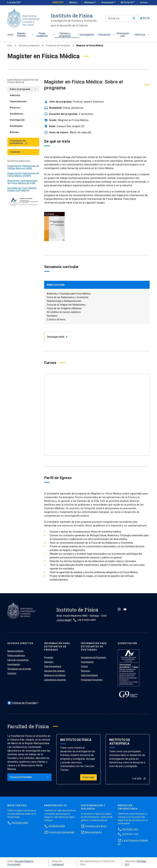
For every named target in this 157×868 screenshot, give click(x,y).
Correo (145, 3)
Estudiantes (23, 126)
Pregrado (49, 657)
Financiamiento (23, 101)
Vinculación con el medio (19, 669)
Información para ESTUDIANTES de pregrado (57, 647)
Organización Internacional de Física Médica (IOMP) (23, 175)
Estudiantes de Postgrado (93, 657)
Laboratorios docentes (55, 680)
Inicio (10, 35)
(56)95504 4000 (20, 823)
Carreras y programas (69, 35)
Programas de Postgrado (58, 45)
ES (145, 18)
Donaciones (108, 2)
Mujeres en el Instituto (55, 675)
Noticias (23, 132)
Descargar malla (57, 337)
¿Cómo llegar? (64, 620)
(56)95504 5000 (57, 826)
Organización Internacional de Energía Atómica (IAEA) (23, 167)
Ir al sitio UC (13, 2)
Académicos (23, 114)
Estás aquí (88, 777)
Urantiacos (57, 864)
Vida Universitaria (53, 666)
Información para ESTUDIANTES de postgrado (94, 647)
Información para (126, 35)
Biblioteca (90, 2)
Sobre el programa (23, 89)
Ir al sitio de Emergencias (61, 832)
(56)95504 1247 (130, 834)
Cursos (84, 666)
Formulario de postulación (19, 142)
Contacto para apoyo (96, 826)
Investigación (89, 35)
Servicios (142, 35)
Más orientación (94, 832)
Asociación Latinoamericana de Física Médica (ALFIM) (22, 182)
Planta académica (45, 35)
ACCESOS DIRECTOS (20, 643)
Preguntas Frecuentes (92, 680)
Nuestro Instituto (25, 35)
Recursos (23, 108)
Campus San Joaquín (55, 671)
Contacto (17, 152)
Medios (74, 3)
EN (148, 18)
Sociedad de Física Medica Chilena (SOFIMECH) (22, 189)
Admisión (57, 2)
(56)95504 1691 (130, 829)
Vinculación (107, 35)
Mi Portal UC (127, 2)
